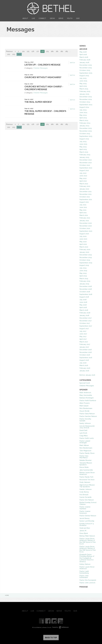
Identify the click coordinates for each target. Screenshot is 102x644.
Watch (72, 63)
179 (47, 51)
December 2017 (86, 318)
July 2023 (83, 142)
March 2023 (84, 152)
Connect (42, 18)
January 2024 (84, 126)
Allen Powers (85, 403)
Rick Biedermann (86, 408)
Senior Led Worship (87, 521)
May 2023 (83, 147)
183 (67, 51)
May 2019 (83, 273)
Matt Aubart (84, 406)
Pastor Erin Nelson (87, 500)
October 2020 (85, 228)
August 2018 (84, 297)
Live (33, 18)
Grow (52, 18)
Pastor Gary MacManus (84, 457)
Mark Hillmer (84, 445)
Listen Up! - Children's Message (43, 65)
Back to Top (51, 638)
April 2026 (83, 55)
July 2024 (83, 110)
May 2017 (83, 337)
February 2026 (85, 60)
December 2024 (86, 97)
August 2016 (84, 360)
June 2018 (83, 302)
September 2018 (86, 294)
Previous (9, 51)
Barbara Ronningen (87, 398)
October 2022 (85, 165)
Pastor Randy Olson (87, 453)
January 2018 (84, 315)
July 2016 (83, 363)
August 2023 (84, 139)
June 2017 (83, 334)
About (25, 18)
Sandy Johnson (85, 423)
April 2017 (83, 339)
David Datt (83, 430)
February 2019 (85, 281)
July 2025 (83, 78)
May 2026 (83, 52)
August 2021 (84, 202)
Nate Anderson (85, 393)
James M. (83, 531)
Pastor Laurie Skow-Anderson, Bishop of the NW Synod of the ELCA (88, 541)
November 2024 (86, 99)
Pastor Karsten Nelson (88, 416)
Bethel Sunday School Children (88, 503)
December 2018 (86, 286)
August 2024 (84, 107)
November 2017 (86, 321)
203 (14, 54)
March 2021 (84, 215)
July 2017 (83, 331)
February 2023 (85, 155)
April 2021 (83, 213)
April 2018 (83, 307)
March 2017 (84, 342)
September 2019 (86, 263)
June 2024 (83, 112)
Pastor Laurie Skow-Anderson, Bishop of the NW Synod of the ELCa (88, 549)
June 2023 (83, 144)
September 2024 (86, 105)
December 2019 (86, 255)
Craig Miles (84, 436)
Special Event (85, 383)
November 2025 (86, 68)
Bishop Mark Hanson (87, 536)
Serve (61, 18)
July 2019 (83, 268)
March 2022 (84, 184)
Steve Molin (84, 467)
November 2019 (86, 257)
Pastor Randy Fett (86, 477)
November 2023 (86, 131)
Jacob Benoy (84, 518)
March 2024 (84, 120)
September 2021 (86, 200)
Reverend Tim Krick (87, 480)
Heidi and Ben (85, 528)
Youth (70, 18)
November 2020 (86, 226)
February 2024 (85, 123)
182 (62, 51)
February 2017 (85, 344)
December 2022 (86, 160)
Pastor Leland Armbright (85, 442)
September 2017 (86, 326)
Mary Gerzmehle (86, 395)
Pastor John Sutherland (84, 577)
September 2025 (86, 73)
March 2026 (84, 57)
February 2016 (85, 368)
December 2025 (86, 65)
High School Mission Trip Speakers (87, 486)
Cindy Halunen (85, 482)
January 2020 (84, 252)
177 (38, 51)
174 (23, 51)
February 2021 (85, 218)
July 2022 (83, 173)
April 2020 (83, 244)
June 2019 (83, 271)
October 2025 (85, 70)
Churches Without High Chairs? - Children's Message (44, 88)
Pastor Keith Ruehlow (88, 401)
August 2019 (84, 265)
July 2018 (83, 300)
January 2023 (84, 157)
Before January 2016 (87, 375)
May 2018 (83, 305)
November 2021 (86, 194)
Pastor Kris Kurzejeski (88, 580)
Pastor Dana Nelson (87, 414)
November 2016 (86, 352)
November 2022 (86, 163)
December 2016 (86, 350)
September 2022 (86, 168)
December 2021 (86, 192)
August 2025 (84, 76)
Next (19, 54)
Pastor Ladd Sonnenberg (84, 572)
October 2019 (85, 260)
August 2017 (84, 329)
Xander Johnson (86, 489)
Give (78, 18)
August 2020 (84, 234)
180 (52, 51)
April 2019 (83, 276)
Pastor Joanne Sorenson (85, 512)
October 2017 (85, 323)
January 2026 (84, 62)
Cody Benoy (84, 492)
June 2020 (83, 239)
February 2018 (85, 313)
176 (33, 51)
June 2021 (83, 207)
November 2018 (86, 289)
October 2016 (85, 355)
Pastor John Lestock (87, 583)
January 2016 (84, 371)
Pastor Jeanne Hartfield (85, 508)
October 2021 (85, 197)
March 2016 (84, 365)
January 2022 (84, 189)
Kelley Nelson (85, 564)
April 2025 (83, 86)
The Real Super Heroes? (38, 102)
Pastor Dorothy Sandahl (85, 420)
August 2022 (84, 170)
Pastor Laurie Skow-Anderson (87, 568)
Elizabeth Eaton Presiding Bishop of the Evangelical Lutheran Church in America (87, 558)
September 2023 (86, 136)
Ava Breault (84, 495)
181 (57, 51)
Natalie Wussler (86, 460)
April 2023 (83, 149)
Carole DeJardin (85, 497)
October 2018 (85, 292)
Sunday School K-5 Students (87, 525)
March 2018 (84, 310)
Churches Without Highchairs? (43, 77)
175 (28, 51)
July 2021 (83, 205)
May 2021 (83, 210)
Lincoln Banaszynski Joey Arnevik (87, 427)
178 (42, 51)
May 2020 (83, 242)
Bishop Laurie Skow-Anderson (87, 473)
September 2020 (86, 231)
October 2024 (85, 102)
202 (9, 54)
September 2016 (86, 358)
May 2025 (83, 84)
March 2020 (84, 247)
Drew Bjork (84, 533)
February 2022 (85, 186)
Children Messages (40, 68)
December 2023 (86, 128)
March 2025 (84, 89)
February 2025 (85, 91)
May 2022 (83, 178)
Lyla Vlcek (83, 433)
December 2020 (86, 223)
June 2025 (83, 81)
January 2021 (84, 221)
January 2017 (84, 347)
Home (7, 595)
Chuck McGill (84, 411)
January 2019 (84, 284)
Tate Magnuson (85, 451)
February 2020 (85, 250)
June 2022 (83, 176)
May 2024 (83, 115)
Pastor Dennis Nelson (88, 516)
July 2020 (83, 236)
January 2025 (84, 94)
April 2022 (83, 181)
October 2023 (85, 134)
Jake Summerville (86, 470)
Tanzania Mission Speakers (86, 464)
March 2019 (84, 279)
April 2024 (83, 118)
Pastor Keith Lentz (87, 438)
